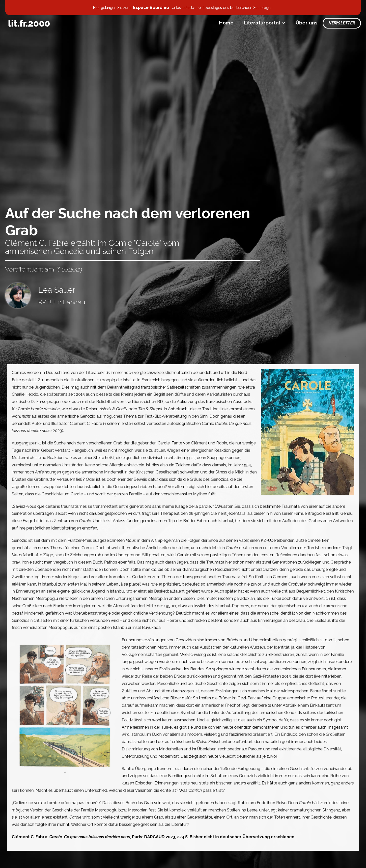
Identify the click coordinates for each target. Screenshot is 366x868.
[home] (29, 23)
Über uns (307, 23)
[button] (265, 23)
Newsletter (342, 23)
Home (226, 23)
